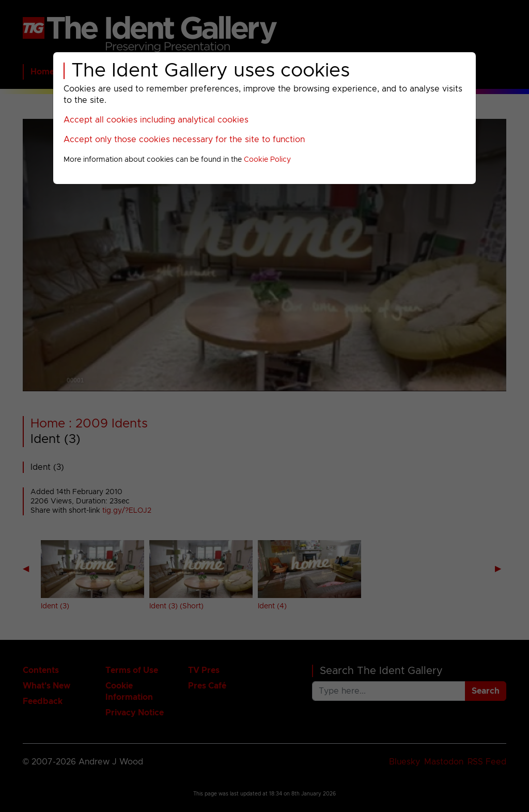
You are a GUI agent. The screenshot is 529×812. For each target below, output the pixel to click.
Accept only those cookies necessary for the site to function (184, 140)
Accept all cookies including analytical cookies (156, 120)
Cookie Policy (267, 160)
